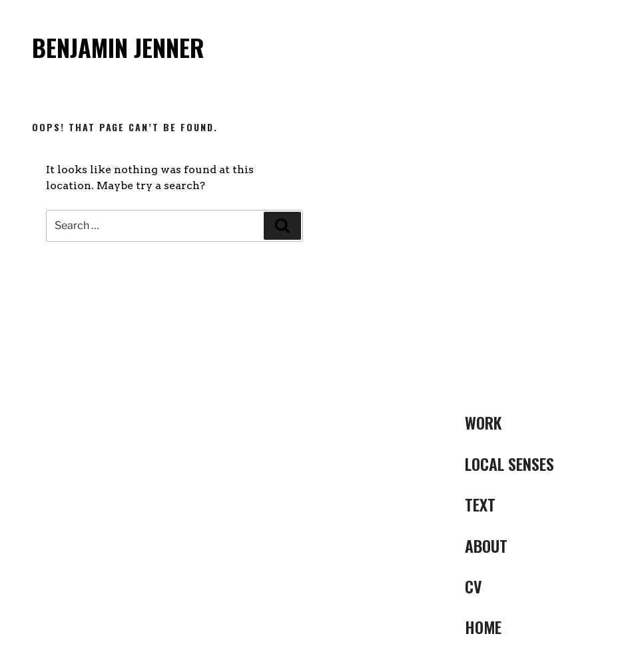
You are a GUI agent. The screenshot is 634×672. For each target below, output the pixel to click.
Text (480, 504)
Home (483, 627)
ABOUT (486, 545)
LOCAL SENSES (509, 464)
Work (483, 422)
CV (474, 586)
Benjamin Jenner (118, 47)
